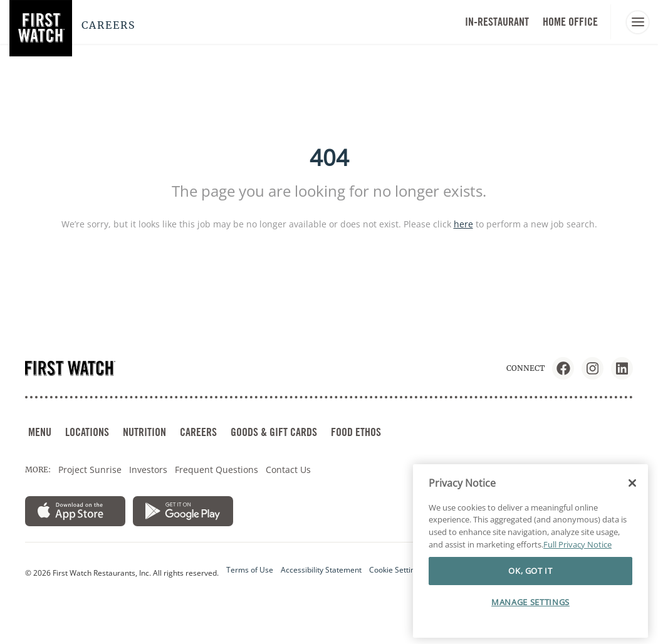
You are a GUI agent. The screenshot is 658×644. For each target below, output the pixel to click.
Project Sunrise (90, 470)
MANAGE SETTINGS (530, 602)
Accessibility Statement (321, 570)
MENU (40, 432)
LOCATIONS (87, 432)
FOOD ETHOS (356, 432)
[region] (530, 551)
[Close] (632, 483)
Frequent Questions (217, 470)
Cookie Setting (394, 570)
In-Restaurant (497, 22)
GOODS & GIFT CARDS (274, 432)
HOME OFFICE (570, 22)
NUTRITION (144, 432)
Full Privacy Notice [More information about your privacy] (577, 544)
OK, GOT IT (530, 571)
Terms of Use (250, 570)
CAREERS (198, 432)
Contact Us (288, 470)
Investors (148, 470)
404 (329, 158)
